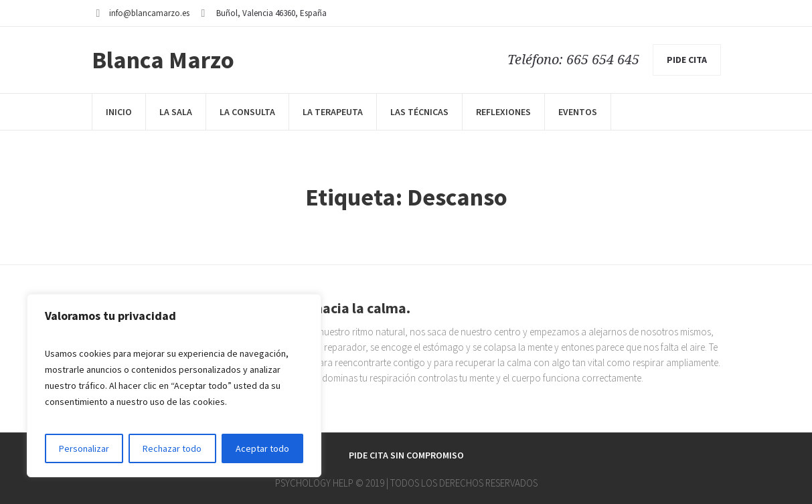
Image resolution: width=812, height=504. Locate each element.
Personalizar (84, 448)
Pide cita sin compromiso (406, 455)
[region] (174, 386)
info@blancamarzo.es (149, 13)
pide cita (687, 60)
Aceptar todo (262, 448)
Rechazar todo (172, 448)
